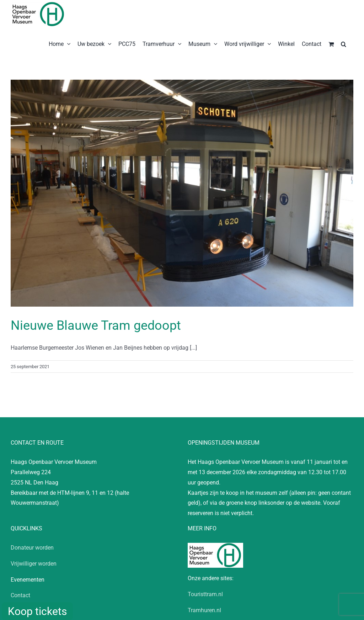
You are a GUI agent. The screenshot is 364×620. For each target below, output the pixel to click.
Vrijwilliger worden (34, 564)
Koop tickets (37, 611)
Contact (20, 595)
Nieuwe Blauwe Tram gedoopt (96, 325)
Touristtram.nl (205, 594)
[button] (344, 43)
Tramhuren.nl (204, 610)
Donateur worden (32, 548)
